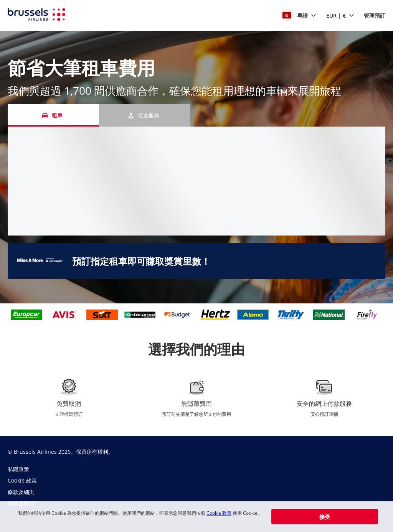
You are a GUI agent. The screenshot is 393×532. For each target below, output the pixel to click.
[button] (299, 15)
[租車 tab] (53, 115)
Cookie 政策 (219, 513)
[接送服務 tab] (145, 115)
